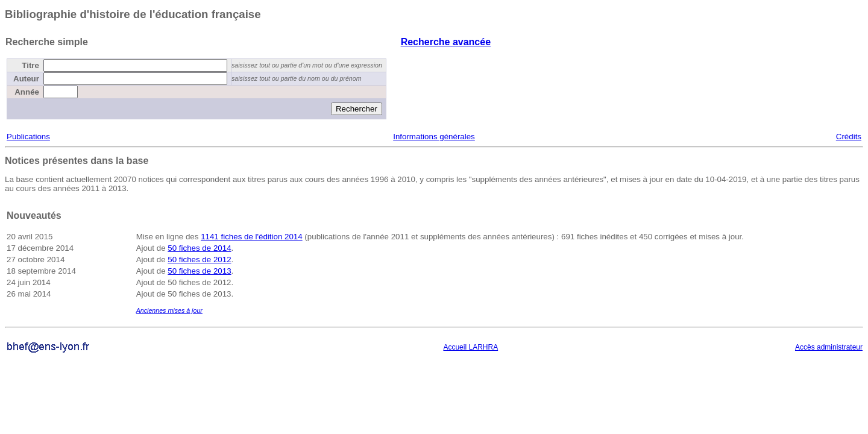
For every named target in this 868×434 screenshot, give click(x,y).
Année (27, 92)
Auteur (26, 79)
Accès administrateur (829, 347)
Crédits (849, 137)
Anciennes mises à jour (169, 310)
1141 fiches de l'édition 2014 (252, 237)
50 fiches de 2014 (199, 248)
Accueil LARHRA (470, 347)
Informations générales (434, 137)
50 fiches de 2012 (199, 259)
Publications (28, 137)
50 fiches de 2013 (199, 271)
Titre (30, 65)
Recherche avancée (446, 42)
